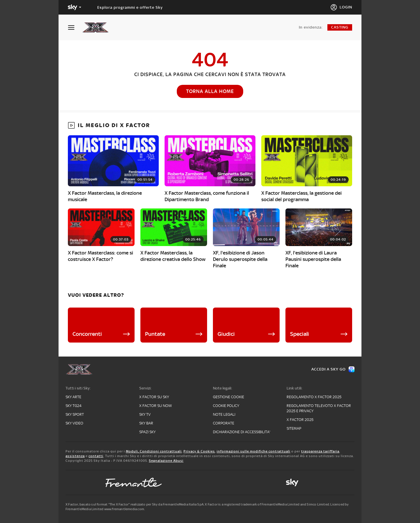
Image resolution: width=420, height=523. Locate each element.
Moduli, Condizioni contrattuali (154, 451)
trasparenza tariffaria (320, 451)
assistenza (75, 456)
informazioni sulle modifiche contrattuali (254, 451)
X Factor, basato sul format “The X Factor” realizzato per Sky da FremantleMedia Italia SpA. (135, 504)
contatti (96, 456)
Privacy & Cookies (199, 451)
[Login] (341, 7)
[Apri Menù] (75, 28)
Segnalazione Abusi (166, 461)
